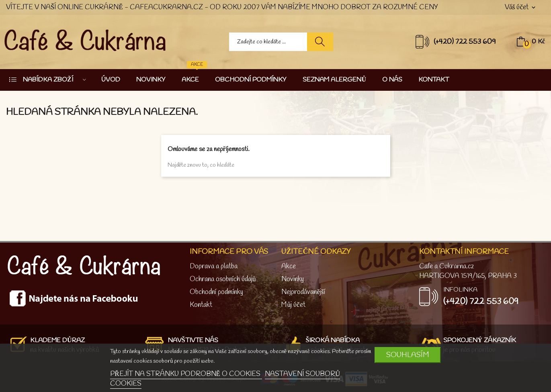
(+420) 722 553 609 (465, 42)
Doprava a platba (214, 266)
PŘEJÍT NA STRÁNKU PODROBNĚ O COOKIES (186, 374)
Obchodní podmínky (216, 292)
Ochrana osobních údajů (223, 279)
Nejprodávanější (303, 292)
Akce (289, 266)
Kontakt (201, 305)
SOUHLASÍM (408, 355)
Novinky (293, 279)
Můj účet (293, 305)
